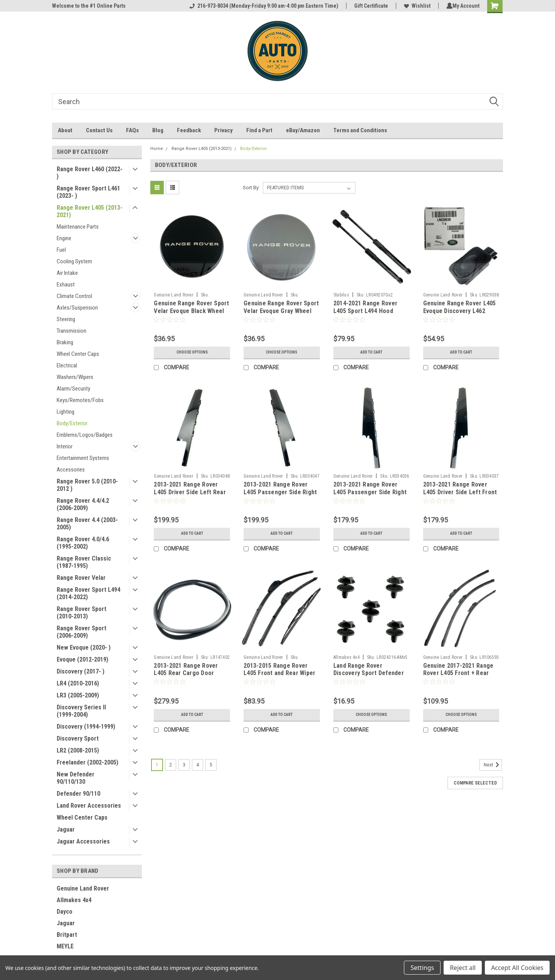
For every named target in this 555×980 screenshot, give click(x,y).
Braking (65, 342)
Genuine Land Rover (83, 888)
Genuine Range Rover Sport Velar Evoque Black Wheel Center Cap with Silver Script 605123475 (191, 315)
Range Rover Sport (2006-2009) (82, 632)
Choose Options (192, 352)
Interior (65, 446)
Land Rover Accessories (89, 806)
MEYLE (65, 946)
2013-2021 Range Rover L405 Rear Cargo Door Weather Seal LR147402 (186, 673)
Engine (64, 238)
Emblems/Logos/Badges (85, 435)
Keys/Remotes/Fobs (80, 400)
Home (157, 149)
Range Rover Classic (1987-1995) (84, 562)
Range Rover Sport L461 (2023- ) (88, 192)
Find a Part (259, 130)
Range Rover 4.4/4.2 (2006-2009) (83, 504)
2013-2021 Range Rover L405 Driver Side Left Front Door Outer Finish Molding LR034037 (460, 496)
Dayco (65, 912)
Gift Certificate (370, 6)
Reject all (463, 968)
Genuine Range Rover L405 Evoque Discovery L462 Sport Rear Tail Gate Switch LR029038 (461, 315)
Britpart (67, 935)
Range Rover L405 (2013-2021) (90, 211)
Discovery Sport (78, 738)
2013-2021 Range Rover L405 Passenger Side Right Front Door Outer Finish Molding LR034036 (370, 496)
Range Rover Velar (81, 578)
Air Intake (67, 273)
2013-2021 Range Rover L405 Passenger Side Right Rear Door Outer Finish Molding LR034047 (280, 496)
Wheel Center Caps (78, 354)
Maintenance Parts (78, 227)
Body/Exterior (72, 423)
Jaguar (66, 829)
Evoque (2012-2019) (82, 659)
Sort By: (251, 188)
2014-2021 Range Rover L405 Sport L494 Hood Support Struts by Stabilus (369, 311)
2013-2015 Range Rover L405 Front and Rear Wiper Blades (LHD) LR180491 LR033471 (279, 677)
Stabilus (341, 295)
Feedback (189, 130)
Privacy (224, 130)
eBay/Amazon (303, 130)
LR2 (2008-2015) (78, 750)
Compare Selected (475, 783)
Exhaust (66, 285)
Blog (158, 130)
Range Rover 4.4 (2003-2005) (87, 524)
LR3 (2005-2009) (78, 695)
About (65, 130)
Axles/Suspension (77, 308)
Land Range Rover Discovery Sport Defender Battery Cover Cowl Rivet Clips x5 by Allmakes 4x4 (369, 677)
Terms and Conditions (360, 130)
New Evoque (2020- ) (84, 647)
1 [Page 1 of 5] (157, 765)
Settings (422, 968)
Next (493, 765)
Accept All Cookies (517, 968)
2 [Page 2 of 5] (171, 765)
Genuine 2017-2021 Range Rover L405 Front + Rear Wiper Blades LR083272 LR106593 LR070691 (458, 677)
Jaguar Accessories (83, 841)
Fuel (61, 250)
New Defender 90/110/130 (76, 778)
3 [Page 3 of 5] (184, 765)
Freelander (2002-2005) (87, 762)
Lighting (66, 412)
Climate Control (74, 296)
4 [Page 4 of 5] (198, 765)
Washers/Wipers (75, 377)
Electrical (67, 365)
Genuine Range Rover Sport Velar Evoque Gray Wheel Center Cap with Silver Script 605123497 (281, 315)
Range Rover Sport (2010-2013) (82, 613)
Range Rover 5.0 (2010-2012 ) (87, 485)
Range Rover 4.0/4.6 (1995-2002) (83, 543)
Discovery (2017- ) (81, 671)
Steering (66, 319)
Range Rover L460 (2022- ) (90, 173)
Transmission (71, 331)
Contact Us (99, 130)
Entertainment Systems (83, 458)
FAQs (132, 130)
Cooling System (74, 261)
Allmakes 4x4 (74, 900)
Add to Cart (371, 352)
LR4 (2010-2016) (78, 683)
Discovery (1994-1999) (86, 727)
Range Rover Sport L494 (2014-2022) (88, 593)
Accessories (71, 470)
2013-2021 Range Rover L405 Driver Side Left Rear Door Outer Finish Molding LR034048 (190, 496)
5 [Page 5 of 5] (211, 765)
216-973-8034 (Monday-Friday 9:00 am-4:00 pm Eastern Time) (262, 6)
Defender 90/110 (78, 794)
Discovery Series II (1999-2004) (81, 711)
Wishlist (416, 6)
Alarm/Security (73, 389)
